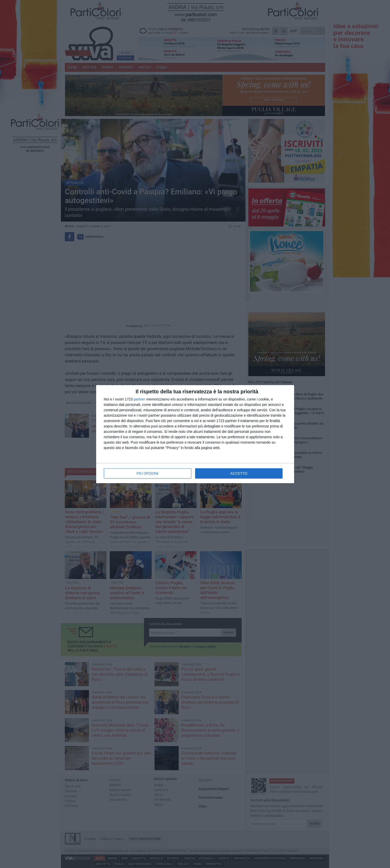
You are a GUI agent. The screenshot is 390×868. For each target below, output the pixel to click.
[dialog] (195, 434)
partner (139, 399)
